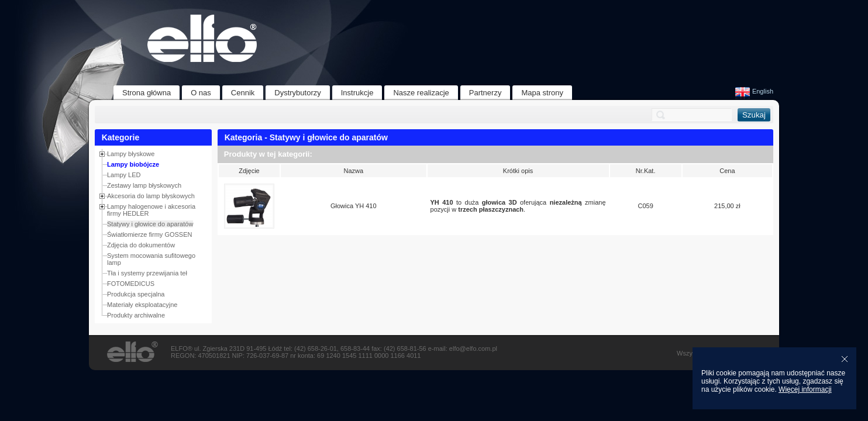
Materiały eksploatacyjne (142, 305)
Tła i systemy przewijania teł (147, 273)
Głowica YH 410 (354, 206)
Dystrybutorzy (297, 93)
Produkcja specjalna (136, 294)
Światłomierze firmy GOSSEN (149, 234)
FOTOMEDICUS (131, 284)
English (754, 91)
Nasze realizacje (421, 93)
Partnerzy (485, 93)
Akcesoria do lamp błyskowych (151, 196)
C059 (646, 206)
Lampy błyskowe (131, 154)
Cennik (243, 93)
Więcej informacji (805, 389)
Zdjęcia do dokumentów (141, 245)
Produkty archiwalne (136, 315)
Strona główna (147, 93)
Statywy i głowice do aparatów (150, 224)
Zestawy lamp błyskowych (144, 185)
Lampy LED (124, 175)
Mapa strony (542, 93)
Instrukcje (357, 93)
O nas (201, 93)
